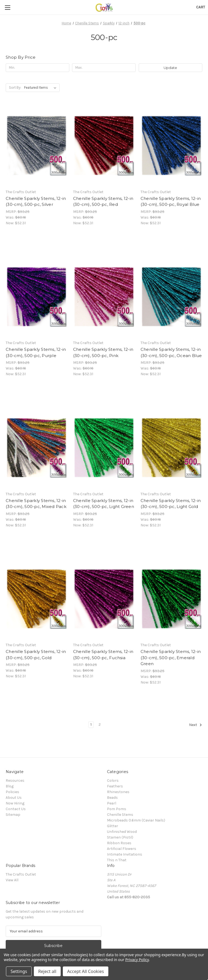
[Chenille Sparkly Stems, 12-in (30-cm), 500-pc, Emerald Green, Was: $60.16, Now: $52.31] (171, 599)
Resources (15, 781)
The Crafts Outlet (21, 874)
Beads (112, 798)
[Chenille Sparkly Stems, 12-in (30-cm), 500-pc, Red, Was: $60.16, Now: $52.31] (104, 146)
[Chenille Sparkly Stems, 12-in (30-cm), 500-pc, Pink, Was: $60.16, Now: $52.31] (104, 297)
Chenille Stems (120, 815)
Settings (19, 971)
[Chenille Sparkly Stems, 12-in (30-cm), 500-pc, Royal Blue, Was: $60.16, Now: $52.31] (171, 146)
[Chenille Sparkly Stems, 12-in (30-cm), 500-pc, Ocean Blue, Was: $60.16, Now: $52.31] (171, 297)
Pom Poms (117, 809)
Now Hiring (15, 803)
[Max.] (104, 68)
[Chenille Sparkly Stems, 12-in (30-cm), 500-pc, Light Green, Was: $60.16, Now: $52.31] (104, 448)
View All (12, 880)
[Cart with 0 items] (201, 7)
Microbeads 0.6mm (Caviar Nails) (136, 820)
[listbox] (41, 88)
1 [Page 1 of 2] (91, 725)
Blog (10, 786)
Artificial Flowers (122, 849)
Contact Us (16, 809)
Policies (12, 792)
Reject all (47, 971)
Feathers (115, 786)
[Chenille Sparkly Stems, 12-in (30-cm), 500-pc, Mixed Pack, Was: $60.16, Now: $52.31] (37, 448)
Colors (113, 781)
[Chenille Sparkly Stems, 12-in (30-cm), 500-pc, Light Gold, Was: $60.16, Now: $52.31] (171, 448)
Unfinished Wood (122, 832)
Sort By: (15, 88)
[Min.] (38, 68)
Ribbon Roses (119, 843)
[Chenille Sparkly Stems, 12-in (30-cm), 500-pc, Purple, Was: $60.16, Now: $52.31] (37, 297)
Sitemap (13, 815)
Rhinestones (118, 792)
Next (196, 725)
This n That (117, 860)
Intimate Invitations (125, 854)
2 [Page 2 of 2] (100, 725)
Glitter (113, 826)
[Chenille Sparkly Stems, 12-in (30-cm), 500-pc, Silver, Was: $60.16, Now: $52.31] (37, 146)
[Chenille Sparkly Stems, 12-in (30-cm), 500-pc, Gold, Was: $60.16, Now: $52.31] (37, 599)
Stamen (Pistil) (120, 837)
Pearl (112, 803)
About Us (14, 798)
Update (170, 68)
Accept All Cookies (86, 971)
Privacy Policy (137, 960)
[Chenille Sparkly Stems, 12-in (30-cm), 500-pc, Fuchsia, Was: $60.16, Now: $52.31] (104, 599)
